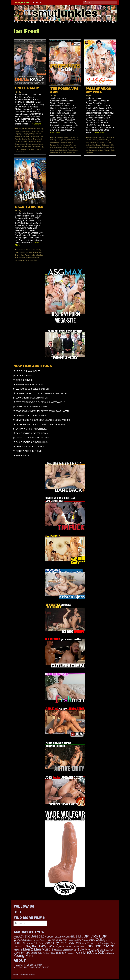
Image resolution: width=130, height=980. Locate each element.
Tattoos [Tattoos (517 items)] (60, 953)
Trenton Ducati (73, 150)
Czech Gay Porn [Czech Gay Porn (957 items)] (55, 943)
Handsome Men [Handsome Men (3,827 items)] (99, 946)
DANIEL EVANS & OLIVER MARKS (32, 442)
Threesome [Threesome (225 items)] (70, 953)
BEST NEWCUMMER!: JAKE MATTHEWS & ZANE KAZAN (42, 411)
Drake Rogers (25, 255)
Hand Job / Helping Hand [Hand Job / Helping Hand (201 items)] (74, 947)
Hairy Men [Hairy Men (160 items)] (59, 947)
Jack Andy (24, 142)
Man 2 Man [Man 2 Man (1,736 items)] (32, 949)
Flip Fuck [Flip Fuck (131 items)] (22, 947)
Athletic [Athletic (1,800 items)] (24, 936)
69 (23, 129)
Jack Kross (100, 142)
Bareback (72, 137)
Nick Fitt (18, 147)
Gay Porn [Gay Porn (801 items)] (32, 946)
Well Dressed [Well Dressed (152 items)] (109, 953)
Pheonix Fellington (95, 148)
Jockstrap (73, 148)
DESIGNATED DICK (25, 376)
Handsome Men (30, 139)
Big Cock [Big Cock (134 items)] (57, 937)
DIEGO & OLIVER (24, 380)
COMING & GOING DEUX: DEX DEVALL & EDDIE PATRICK (43, 420)
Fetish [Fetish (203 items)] (16, 947)
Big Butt (102, 137)
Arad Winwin (64, 137)
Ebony (71, 142)
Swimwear (92, 150)
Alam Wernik (21, 250)
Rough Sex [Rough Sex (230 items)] (72, 950)
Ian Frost (39, 139)
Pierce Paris (105, 148)
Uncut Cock (54, 153)
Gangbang (37, 136)
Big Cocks (37, 129)
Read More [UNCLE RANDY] (36, 124)
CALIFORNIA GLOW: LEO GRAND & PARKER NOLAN (40, 424)
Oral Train (28, 147)
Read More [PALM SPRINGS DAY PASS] (100, 132)
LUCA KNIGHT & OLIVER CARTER (32, 398)
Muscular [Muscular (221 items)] (58, 950)
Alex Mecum (56, 137)
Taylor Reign (63, 150)
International (58, 148)
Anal (26, 129)
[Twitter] (16, 912)
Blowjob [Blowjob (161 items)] (37, 940)
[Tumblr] (20, 912)
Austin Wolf (34, 250)
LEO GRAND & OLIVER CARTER (31, 416)
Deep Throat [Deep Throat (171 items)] (95, 943)
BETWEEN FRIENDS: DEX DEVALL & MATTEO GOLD (40, 402)
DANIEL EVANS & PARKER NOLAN (32, 433)
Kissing (88, 145)
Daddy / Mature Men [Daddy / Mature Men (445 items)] (78, 943)
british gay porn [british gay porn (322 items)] (60, 940)
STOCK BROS (22, 455)
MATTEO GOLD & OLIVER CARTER (32, 389)
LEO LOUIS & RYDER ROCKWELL (32, 407)
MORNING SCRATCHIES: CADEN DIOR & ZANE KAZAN (42, 393)
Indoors (18, 142)
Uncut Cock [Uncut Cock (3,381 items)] (93, 952)
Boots (77, 140)
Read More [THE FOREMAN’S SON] (55, 132)
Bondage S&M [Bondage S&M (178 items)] (46, 940)
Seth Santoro (36, 147)
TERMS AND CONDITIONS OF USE (33, 967)
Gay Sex (22, 139)
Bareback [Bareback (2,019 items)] (38, 936)
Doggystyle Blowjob (29, 134)
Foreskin (53, 145)
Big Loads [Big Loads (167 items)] (29, 940)
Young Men (39, 149)
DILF (42, 131)
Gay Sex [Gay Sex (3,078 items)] (47, 946)
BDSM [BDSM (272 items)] (50, 937)
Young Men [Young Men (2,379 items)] (23, 956)
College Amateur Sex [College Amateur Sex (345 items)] (84, 940)
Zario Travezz (71, 153)
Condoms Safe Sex (32, 252)
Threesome (31, 149)
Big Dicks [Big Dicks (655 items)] (77, 937)
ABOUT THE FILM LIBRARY (29, 965)
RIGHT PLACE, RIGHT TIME (29, 451)
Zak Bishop (89, 153)
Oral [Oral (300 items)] (65, 950)
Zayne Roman (20, 152)
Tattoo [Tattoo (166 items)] (53, 953)
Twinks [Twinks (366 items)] (79, 953)
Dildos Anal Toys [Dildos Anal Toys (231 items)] (107, 943)
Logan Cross (54, 150)
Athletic (30, 129)
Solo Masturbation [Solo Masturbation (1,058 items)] (90, 949)
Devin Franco (64, 142)
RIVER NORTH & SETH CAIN (29, 384)
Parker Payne (25, 260)
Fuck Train (29, 136)
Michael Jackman (32, 144)
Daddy (38, 131)
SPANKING (23, 149)
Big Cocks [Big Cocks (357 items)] (65, 937)
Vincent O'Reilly (109, 150)
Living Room (32, 142)
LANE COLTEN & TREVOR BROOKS (33, 438)
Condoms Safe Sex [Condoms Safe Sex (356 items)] (33, 943)
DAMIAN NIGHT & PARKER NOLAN (32, 429)
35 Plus (19, 129)
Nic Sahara (105, 145)
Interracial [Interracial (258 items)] (18, 950)
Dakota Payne (55, 142)
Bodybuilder (71, 140)
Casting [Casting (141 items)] (70, 940)
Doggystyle (19, 134)
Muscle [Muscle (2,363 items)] (47, 949)
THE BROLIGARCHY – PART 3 (30, 447)
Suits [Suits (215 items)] (40, 953)
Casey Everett (31, 131)
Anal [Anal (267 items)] (16, 937)
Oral (22, 147)
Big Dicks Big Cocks (60, 140)
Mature (23, 144)
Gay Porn (33, 255)
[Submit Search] (85, 2)
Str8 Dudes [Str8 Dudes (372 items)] (32, 953)
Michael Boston (96, 145)
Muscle (40, 144)
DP (24, 136)
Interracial (66, 148)
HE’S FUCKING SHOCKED (28, 371)
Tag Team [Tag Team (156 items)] (46, 953)
